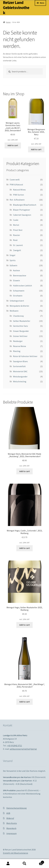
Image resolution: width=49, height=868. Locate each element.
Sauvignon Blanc (20, 361)
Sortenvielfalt (19, 366)
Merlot (16, 225)
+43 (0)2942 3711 (15, 746)
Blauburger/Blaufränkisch (25, 205)
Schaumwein (19, 291)
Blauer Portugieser (22, 210)
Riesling (17, 351)
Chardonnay (18, 316)
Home (8, 22)
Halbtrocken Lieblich (22, 286)
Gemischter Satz (21, 326)
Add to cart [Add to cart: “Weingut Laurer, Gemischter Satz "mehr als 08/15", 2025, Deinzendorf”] (13, 145)
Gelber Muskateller (22, 321)
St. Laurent (18, 245)
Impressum (11, 833)
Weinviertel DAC (20, 371)
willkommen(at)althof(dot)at (23, 749)
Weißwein (14, 311)
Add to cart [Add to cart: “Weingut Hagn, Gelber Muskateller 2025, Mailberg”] (25, 625)
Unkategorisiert (17, 301)
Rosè (15, 240)
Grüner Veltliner (20, 336)
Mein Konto (12, 823)
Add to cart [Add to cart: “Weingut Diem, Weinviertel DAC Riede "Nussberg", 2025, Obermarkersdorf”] (25, 471)
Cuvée (16, 220)
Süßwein (13, 265)
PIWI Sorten (18, 195)
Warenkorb (11, 828)
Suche (24, 864)
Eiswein (16, 280)
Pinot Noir (18, 230)
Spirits (13, 260)
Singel (12, 255)
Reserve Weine (20, 346)
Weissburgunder (20, 376)
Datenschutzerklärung (17, 808)
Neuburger (18, 341)
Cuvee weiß (15, 180)
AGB (8, 813)
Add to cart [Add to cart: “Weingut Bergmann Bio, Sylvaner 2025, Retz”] (36, 149)
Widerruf (10, 818)
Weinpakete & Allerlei (19, 306)
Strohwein (18, 296)
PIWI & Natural (16, 185)
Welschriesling (20, 381)
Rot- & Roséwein (17, 200)
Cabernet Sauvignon (22, 215)
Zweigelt (17, 250)
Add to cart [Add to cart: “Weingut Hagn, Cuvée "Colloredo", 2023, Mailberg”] (25, 548)
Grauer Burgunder (21, 331)
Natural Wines (19, 190)
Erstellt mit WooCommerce (15, 853)
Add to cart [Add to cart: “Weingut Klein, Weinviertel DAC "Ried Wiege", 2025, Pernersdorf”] (25, 702)
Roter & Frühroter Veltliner (25, 356)
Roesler (17, 235)
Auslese (16, 270)
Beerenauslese (20, 275)
